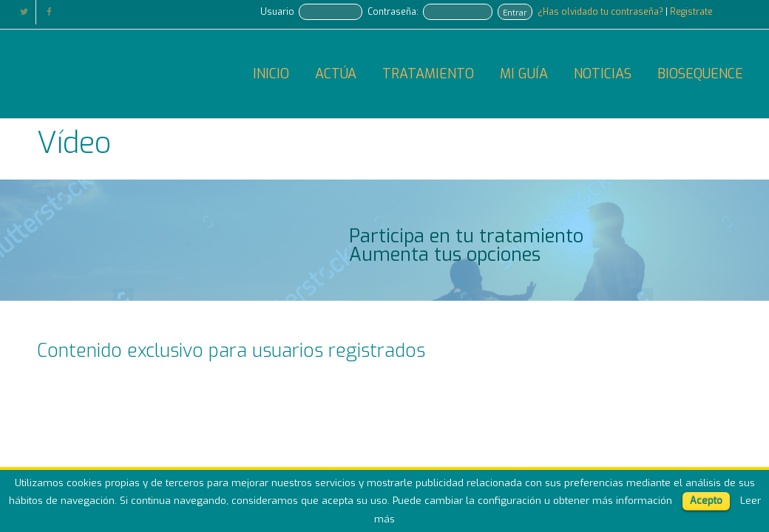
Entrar (515, 13)
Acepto (706, 501)
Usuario (277, 12)
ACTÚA (336, 74)
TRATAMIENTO (428, 74)
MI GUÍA (524, 74)
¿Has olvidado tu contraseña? (602, 12)
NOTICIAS (603, 74)
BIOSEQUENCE (700, 74)
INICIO (271, 74)
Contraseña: (393, 12)
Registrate (691, 12)
